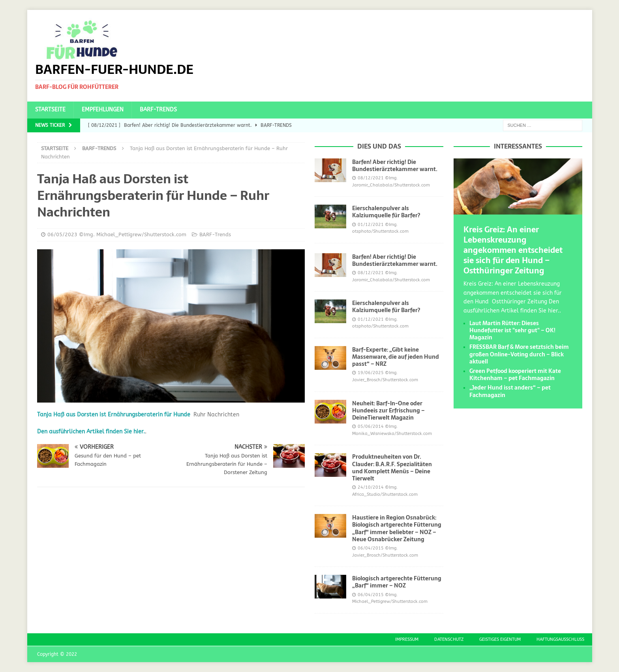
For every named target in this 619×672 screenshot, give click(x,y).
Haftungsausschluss (560, 639)
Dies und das (379, 146)
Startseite (50, 110)
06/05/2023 (62, 234)
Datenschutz (449, 639)
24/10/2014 (371, 487)
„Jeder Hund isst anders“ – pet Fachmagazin (510, 391)
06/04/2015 (371, 548)
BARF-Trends (158, 110)
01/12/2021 (371, 225)
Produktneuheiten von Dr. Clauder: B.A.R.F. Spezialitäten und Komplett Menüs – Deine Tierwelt (392, 468)
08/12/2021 (371, 178)
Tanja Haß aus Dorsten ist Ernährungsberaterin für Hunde (114, 415)
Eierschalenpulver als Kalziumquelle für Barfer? (386, 212)
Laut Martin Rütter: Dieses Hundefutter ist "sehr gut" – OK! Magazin (512, 330)
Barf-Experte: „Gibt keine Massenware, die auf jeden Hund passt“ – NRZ (396, 357)
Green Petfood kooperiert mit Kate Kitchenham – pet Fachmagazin (515, 375)
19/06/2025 (371, 373)
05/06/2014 (371, 426)
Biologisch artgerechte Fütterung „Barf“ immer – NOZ (397, 582)
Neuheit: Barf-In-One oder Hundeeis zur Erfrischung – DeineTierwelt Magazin (388, 410)
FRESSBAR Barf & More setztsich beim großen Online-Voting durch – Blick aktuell (519, 354)
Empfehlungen (103, 110)
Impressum (407, 639)
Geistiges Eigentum (500, 639)
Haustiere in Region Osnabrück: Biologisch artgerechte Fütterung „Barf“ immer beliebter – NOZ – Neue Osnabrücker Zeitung (397, 528)
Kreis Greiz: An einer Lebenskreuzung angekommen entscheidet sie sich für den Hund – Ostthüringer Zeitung (513, 250)
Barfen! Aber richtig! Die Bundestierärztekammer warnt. (395, 166)
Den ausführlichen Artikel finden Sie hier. (91, 432)
